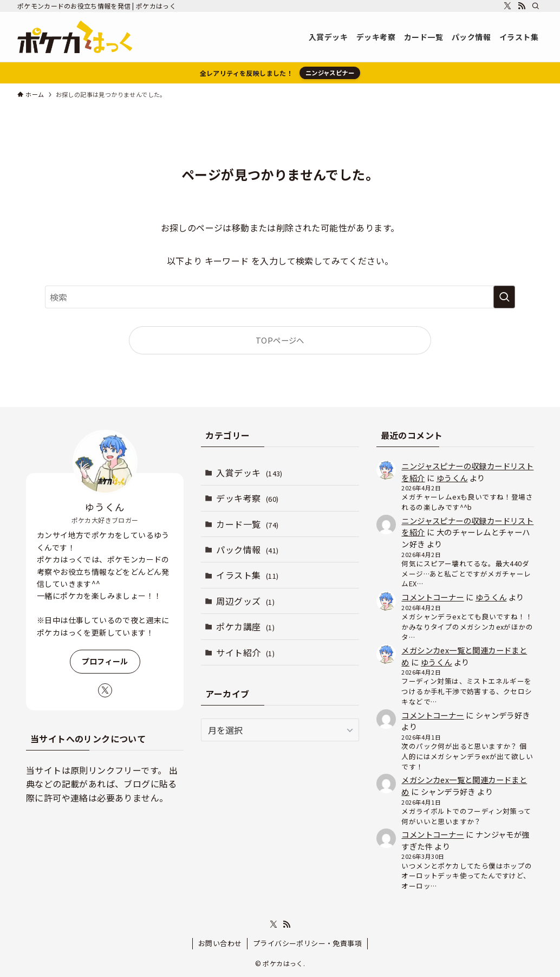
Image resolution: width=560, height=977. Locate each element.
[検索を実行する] (504, 297)
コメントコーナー (432, 597)
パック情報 (247, 549)
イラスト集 (247, 575)
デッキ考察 (247, 498)
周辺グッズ (245, 601)
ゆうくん (452, 478)
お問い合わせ (220, 943)
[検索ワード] (280, 297)
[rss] (522, 6)
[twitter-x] (507, 6)
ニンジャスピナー (330, 73)
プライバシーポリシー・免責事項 (307, 943)
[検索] (536, 6)
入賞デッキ (249, 473)
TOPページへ (280, 340)
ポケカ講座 (245, 626)
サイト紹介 (245, 652)
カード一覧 (247, 524)
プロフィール (105, 661)
